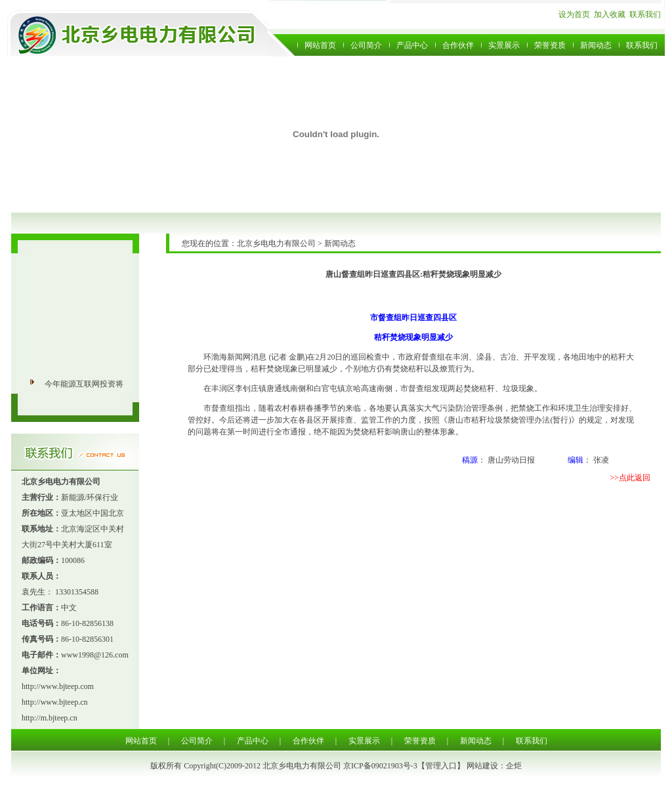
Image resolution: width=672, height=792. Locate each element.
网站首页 (320, 45)
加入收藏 (610, 14)
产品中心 (412, 45)
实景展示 (504, 45)
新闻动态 (596, 45)
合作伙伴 (458, 45)
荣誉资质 (550, 45)
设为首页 (574, 14)
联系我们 (645, 14)
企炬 (514, 766)
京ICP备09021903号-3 (380, 766)
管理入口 (441, 766)
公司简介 (366, 45)
